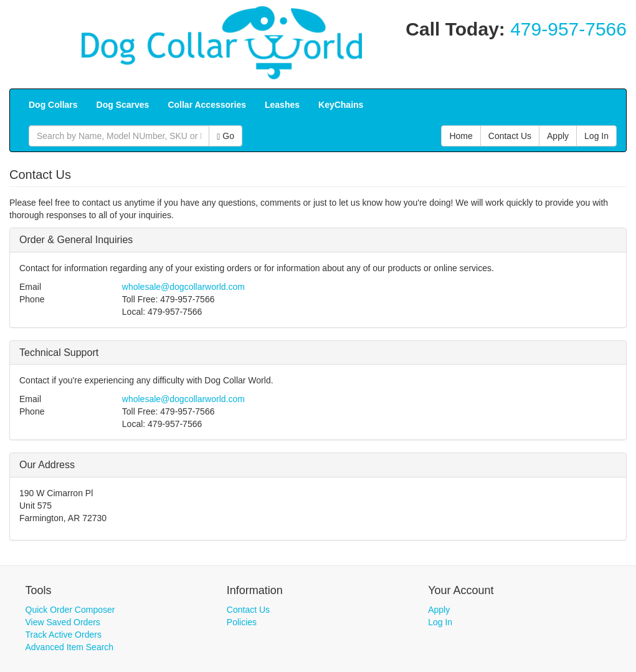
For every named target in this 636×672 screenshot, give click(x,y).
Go (225, 136)
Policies (242, 622)
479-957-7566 (568, 29)
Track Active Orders (64, 635)
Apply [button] (558, 136)
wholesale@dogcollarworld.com (183, 287)
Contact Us (248, 610)
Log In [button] (596, 136)
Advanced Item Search (70, 647)
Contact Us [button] (510, 136)
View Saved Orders (63, 622)
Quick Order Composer (70, 610)
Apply (439, 610)
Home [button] (461, 136)
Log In (440, 622)
